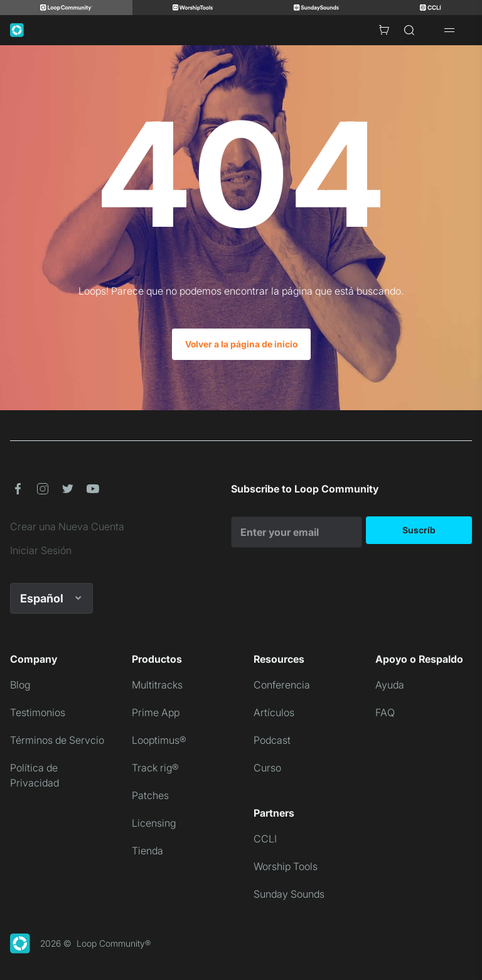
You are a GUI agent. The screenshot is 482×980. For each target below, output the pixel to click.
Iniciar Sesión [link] (41, 550)
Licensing (154, 823)
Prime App (156, 712)
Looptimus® (159, 740)
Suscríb (419, 530)
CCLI (265, 839)
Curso (267, 768)
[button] (18, 489)
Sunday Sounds (289, 894)
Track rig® (155, 768)
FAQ (385, 712)
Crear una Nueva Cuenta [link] (67, 526)
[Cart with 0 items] (384, 30)
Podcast (272, 740)
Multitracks (157, 685)
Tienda (147, 851)
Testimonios (38, 712)
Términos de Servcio (57, 740)
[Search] (409, 30)
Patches (150, 795)
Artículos (274, 712)
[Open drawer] (449, 30)
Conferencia (282, 685)
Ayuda (390, 685)
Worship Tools (286, 866)
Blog (20, 685)
